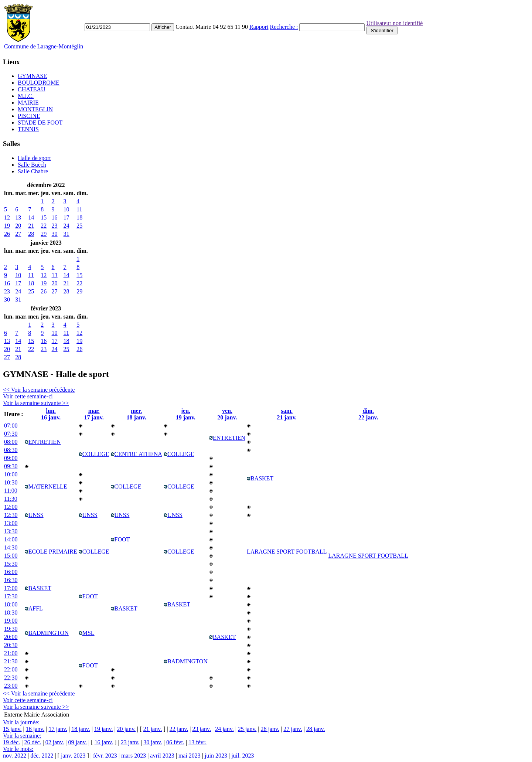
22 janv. (179, 729)
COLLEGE (94, 454)
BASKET (260, 478)
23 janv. (202, 729)
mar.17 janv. (94, 414)
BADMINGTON (47, 633)
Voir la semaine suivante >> (36, 403)
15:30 (11, 564)
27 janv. (293, 729)
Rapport (259, 27)
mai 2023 (190, 756)
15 (44, 217)
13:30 (11, 531)
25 (79, 226)
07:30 (11, 434)
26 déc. (33, 742)
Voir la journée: (21, 722)
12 (7, 217)
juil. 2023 (243, 756)
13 (18, 217)
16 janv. (35, 729)
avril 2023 (162, 756)
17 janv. (58, 729)
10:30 (11, 482)
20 (18, 226)
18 (79, 217)
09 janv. (78, 742)
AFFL (34, 608)
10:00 (11, 474)
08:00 (11, 442)
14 (31, 217)
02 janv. (55, 742)
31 (66, 234)
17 (66, 217)
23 (55, 226)
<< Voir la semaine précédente (39, 390)
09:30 (11, 466)
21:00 (11, 653)
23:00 (11, 686)
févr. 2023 (105, 756)
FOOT (120, 539)
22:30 (11, 678)
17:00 (11, 588)
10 (66, 209)
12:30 (11, 515)
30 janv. (153, 742)
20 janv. (127, 729)
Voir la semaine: (22, 736)
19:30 (11, 629)
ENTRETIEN (43, 442)
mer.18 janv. (137, 414)
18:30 (11, 613)
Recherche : (284, 27)
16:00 (11, 572)
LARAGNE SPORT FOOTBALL (368, 556)
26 (7, 234)
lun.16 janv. (51, 414)
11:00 (11, 491)
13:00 (11, 523)
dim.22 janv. (368, 414)
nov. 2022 (15, 756)
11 (79, 209)
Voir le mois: (18, 749)
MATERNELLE (46, 487)
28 (31, 234)
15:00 (11, 556)
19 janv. (104, 729)
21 (31, 226)
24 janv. (224, 729)
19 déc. (11, 742)
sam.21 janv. (287, 414)
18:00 (11, 604)
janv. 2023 (73, 756)
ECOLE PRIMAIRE (51, 552)
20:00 (11, 637)
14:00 (11, 539)
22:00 (11, 669)
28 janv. (316, 729)
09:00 (11, 458)
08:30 (11, 450)
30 (55, 234)
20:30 (11, 645)
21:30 (11, 661)
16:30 (11, 580)
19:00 (11, 621)
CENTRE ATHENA (137, 454)
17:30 (11, 596)
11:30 (11, 499)
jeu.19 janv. (186, 414)
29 (44, 234)
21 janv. (153, 729)
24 (66, 226)
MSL (87, 633)
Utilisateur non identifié (394, 23)
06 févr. (175, 742)
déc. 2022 (42, 756)
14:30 (11, 547)
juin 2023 (216, 756)
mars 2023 (134, 756)
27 (18, 234)
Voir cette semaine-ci (28, 396)
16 (55, 217)
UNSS (34, 515)
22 (44, 226)
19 (7, 226)
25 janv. (247, 729)
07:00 (11, 426)
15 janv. (12, 729)
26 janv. (270, 729)
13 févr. (197, 742)
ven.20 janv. (227, 414)
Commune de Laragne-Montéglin (44, 46)
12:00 (11, 507)
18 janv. (81, 729)
